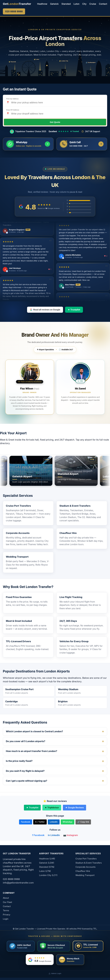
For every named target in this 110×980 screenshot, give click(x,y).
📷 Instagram (71, 835)
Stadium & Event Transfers (75, 506)
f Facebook (38, 835)
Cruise (93, 4)
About (6, 898)
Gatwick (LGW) (47, 863)
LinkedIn (54, 822)
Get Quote (55, 122)
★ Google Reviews (74, 808)
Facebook (26, 822)
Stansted (66, 4)
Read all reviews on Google (45, 310)
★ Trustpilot (74, 310)
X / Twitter (40, 822)
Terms (6, 910)
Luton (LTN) (45, 871)
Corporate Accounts (18, 533)
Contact (103, 4)
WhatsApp (67, 822)
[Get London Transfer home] (17, 4)
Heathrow (42, 4)
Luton (76, 4)
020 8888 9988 (14, 11)
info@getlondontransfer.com (18, 883)
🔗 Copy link (83, 822)
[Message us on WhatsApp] (28, 144)
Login (6, 919)
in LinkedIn (54, 835)
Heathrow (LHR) (47, 859)
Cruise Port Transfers (18, 506)
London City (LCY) (48, 875)
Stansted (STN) (47, 867)
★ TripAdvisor (52, 808)
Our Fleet (7, 902)
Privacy (7, 915)
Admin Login (55, 973)
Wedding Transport (17, 557)
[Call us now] (82, 144)
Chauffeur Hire (68, 533)
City (84, 4)
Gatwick (54, 4)
